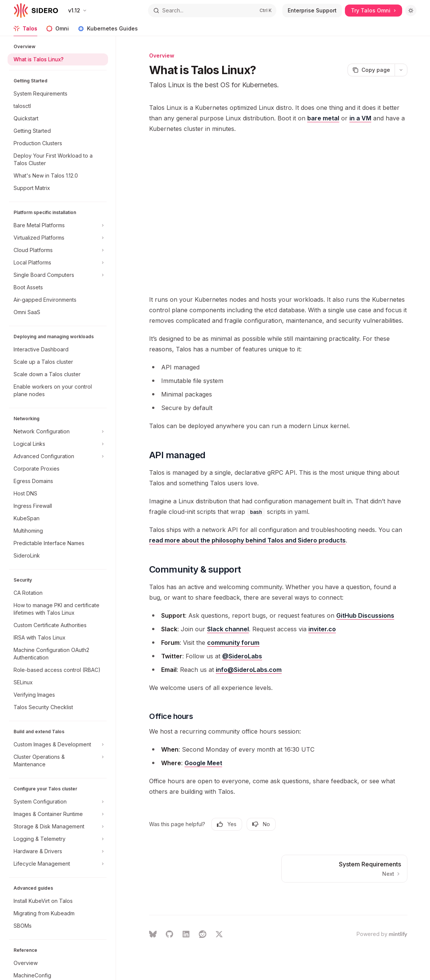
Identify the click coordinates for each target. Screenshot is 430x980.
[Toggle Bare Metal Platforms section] (58, 225)
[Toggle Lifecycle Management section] (58, 864)
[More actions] (401, 70)
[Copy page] (371, 70)
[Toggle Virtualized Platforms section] (58, 238)
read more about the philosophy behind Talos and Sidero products (247, 540)
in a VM (360, 118)
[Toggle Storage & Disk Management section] (58, 827)
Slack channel (228, 629)
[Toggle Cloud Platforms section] (58, 250)
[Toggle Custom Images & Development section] (58, 744)
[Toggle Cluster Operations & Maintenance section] (58, 761)
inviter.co (322, 629)
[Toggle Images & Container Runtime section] (58, 814)
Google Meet (203, 763)
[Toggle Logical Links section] (58, 444)
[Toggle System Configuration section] (58, 802)
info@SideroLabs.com (249, 670)
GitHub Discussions (365, 615)
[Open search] (212, 11)
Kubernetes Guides (108, 31)
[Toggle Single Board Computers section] (58, 275)
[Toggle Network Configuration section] (58, 432)
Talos (25, 31)
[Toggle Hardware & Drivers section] (58, 851)
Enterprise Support (312, 10)
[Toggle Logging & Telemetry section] (58, 839)
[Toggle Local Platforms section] (58, 263)
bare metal (323, 118)
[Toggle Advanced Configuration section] (58, 456)
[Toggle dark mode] (411, 11)
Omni (58, 31)
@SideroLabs (242, 656)
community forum (233, 643)
